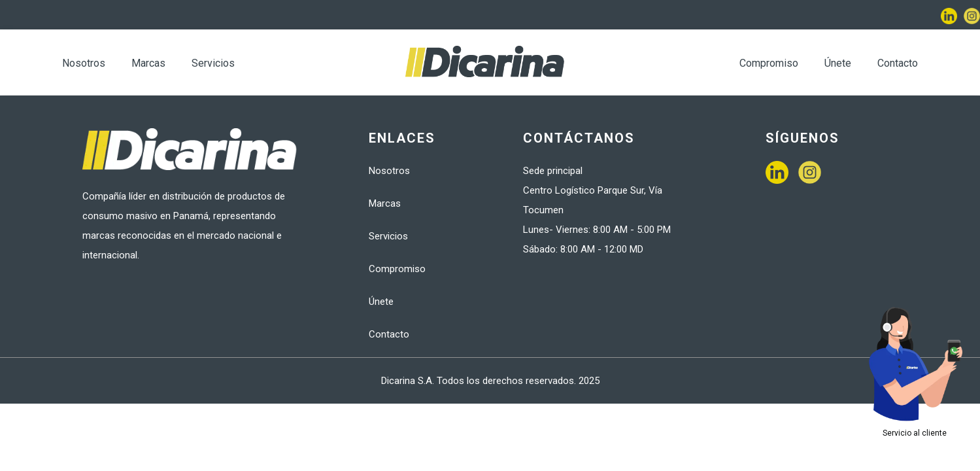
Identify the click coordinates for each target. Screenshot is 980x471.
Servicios (213, 63)
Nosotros (84, 63)
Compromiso (769, 63)
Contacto (898, 63)
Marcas (148, 63)
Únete (838, 63)
